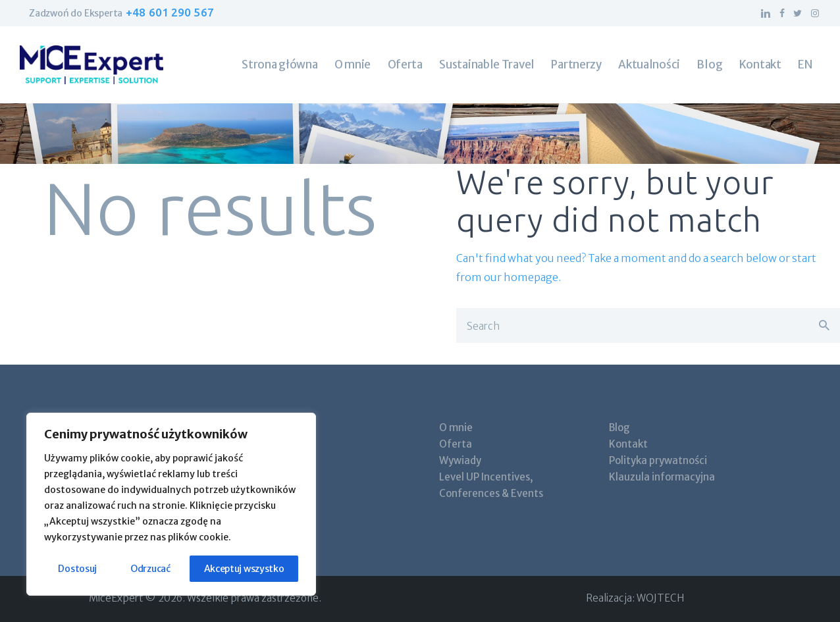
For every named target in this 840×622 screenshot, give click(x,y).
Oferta (456, 444)
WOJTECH (660, 598)
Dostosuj (77, 569)
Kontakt (628, 444)
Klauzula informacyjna (662, 477)
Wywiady (460, 460)
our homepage (521, 277)
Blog (619, 428)
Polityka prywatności (658, 460)
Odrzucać (150, 569)
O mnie (456, 428)
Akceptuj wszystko (244, 569)
